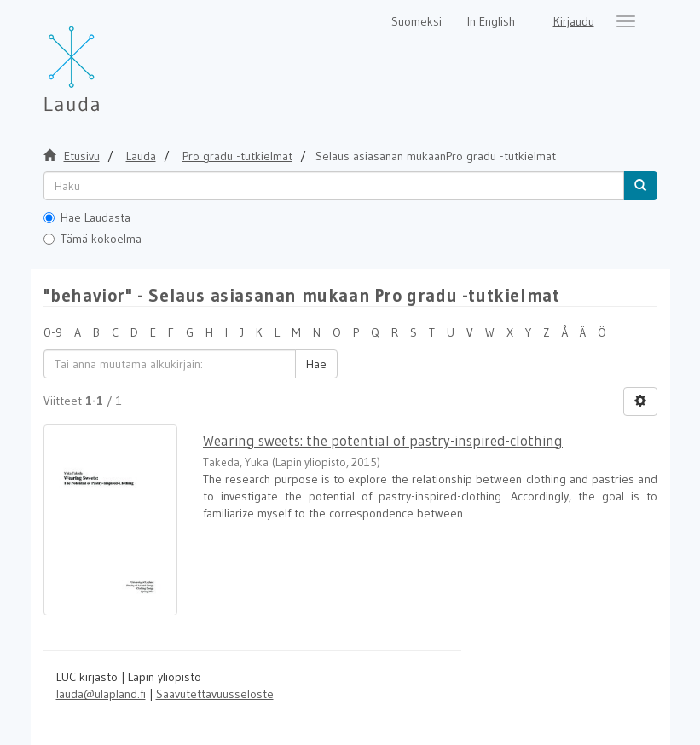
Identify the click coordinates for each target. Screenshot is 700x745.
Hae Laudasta (87, 217)
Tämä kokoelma (93, 239)
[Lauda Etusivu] (107, 60)
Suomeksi (417, 21)
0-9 (53, 332)
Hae (316, 364)
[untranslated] (334, 186)
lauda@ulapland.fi (101, 694)
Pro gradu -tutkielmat (237, 156)
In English (491, 21)
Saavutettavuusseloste (215, 694)
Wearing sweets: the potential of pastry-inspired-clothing (383, 440)
